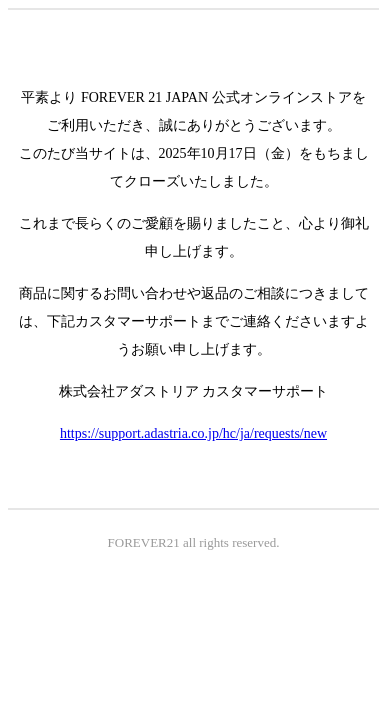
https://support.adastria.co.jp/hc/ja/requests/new (193, 433)
